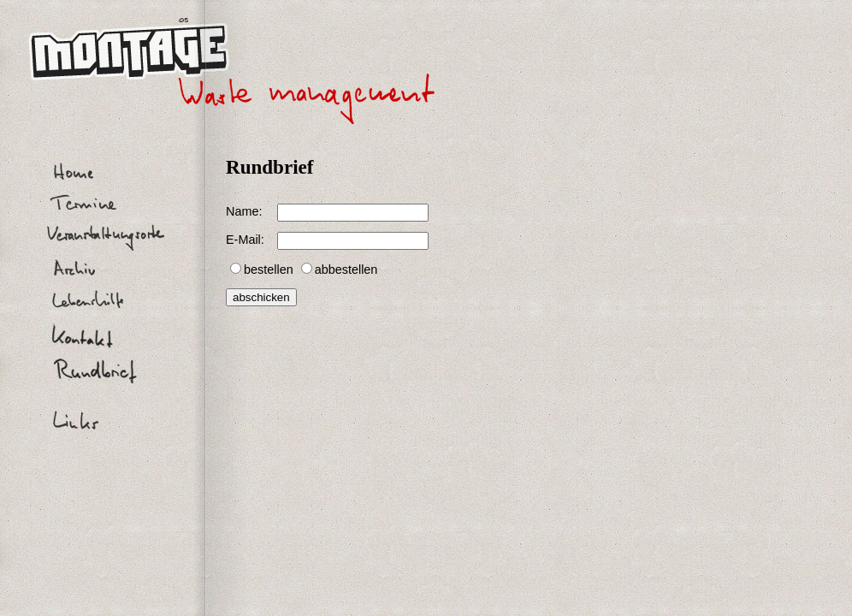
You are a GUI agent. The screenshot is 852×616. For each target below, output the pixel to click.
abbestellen (346, 269)
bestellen (269, 269)
